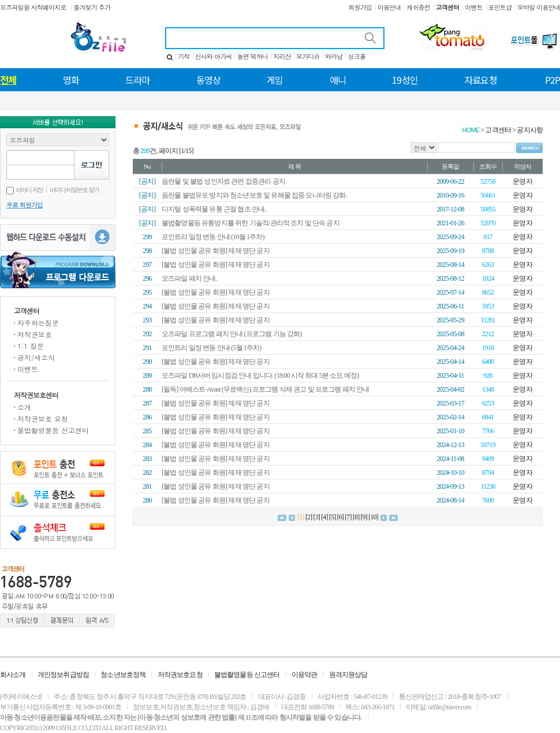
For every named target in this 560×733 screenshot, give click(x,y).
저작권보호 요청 (43, 418)
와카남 (334, 56)
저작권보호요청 (180, 675)
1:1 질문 (31, 346)
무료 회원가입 (25, 205)
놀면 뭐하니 (253, 56)
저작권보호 (35, 334)
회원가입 (360, 7)
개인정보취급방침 (63, 675)
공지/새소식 (36, 357)
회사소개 (13, 675)
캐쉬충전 (418, 7)
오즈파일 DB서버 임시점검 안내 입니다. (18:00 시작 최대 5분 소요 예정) (260, 375)
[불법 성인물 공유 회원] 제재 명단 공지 (216, 251)
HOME (471, 130)
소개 (24, 407)
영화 (71, 80)
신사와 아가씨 (214, 56)
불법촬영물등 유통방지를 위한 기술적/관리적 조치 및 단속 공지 (251, 223)
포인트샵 (500, 7)
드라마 (137, 80)
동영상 (208, 80)
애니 (338, 80)
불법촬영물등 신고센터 (53, 430)
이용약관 (305, 675)
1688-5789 (321, 707)
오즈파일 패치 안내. (189, 278)
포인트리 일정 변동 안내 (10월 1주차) (213, 237)
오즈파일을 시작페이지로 (34, 7)
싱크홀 (357, 56)
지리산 (282, 56)
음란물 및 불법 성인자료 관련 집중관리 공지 (223, 181)
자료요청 (481, 80)
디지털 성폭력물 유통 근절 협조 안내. (214, 209)
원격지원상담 (348, 675)
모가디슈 (308, 56)
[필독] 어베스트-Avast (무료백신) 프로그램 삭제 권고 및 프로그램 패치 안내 (265, 389)
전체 (8, 80)
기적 (184, 56)
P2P (552, 80)
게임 (275, 80)
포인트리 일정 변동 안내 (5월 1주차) (212, 348)
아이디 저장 (25, 190)
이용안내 (389, 7)
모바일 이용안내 (539, 7)
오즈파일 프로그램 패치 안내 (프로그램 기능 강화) (232, 334)
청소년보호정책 (123, 675)
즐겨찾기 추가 (92, 7)
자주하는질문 (38, 323)
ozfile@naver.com (449, 707)
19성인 (405, 80)
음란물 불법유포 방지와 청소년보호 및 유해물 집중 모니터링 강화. (254, 195)
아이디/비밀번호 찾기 (74, 190)
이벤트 (473, 7)
